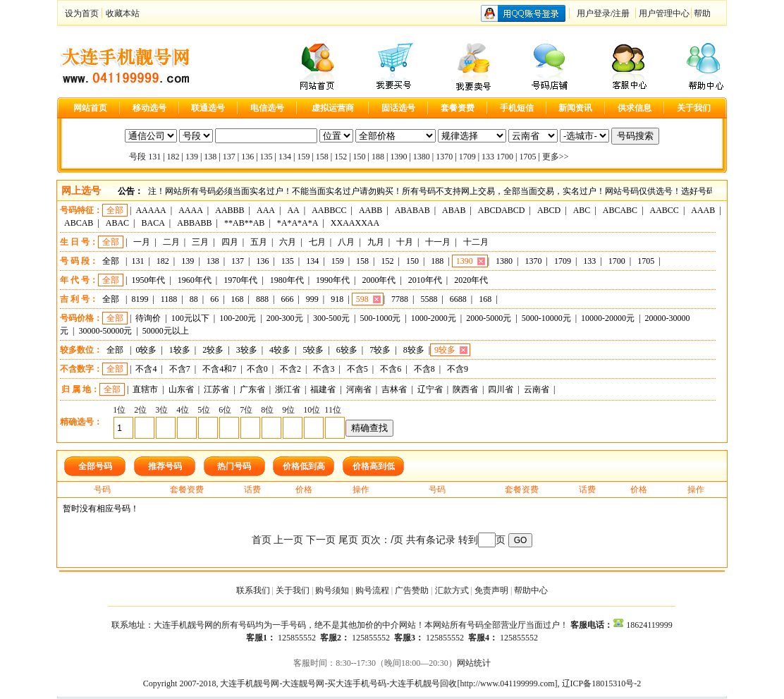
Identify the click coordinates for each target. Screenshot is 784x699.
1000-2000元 (434, 318)
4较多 (280, 350)
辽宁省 (430, 389)
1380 (422, 157)
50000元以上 (166, 331)
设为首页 (82, 13)
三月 (200, 242)
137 (229, 157)
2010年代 (425, 280)
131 (154, 157)
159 (303, 157)
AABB (370, 210)
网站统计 (474, 663)
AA (293, 210)
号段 (137, 157)
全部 (115, 210)
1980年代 (287, 280)
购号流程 (372, 590)
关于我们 (293, 590)
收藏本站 (123, 13)
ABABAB (412, 210)
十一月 (438, 242)
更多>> (556, 157)
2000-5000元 (489, 318)
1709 (467, 157)
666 (287, 299)
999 (312, 299)
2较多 (213, 350)
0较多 (146, 350)
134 (285, 157)
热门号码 (234, 466)
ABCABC (620, 210)
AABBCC (329, 210)
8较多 (414, 350)
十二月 (476, 242)
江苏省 (216, 389)
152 (341, 157)
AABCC (664, 210)
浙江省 (288, 389)
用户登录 (594, 13)
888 (262, 299)
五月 (259, 242)
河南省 (359, 389)
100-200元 (238, 318)
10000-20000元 (608, 318)
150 (360, 157)
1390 (398, 157)
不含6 (391, 369)
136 (247, 157)
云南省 (537, 389)
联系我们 (253, 590)
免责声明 (491, 590)
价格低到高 (304, 466)
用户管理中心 (664, 13)
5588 (429, 299)
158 (322, 157)
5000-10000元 (546, 318)
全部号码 (95, 466)
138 (210, 157)
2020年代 (471, 280)
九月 (376, 242)
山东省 (181, 389)
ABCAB (79, 223)
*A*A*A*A (298, 223)
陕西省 (465, 389)
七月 (317, 242)
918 (337, 299)
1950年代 (148, 280)
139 (192, 157)
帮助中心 (531, 590)
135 (267, 157)
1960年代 (195, 280)
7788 (400, 299)
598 (362, 299)
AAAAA (151, 210)
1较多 (180, 350)
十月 (405, 242)
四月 (230, 242)
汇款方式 (452, 590)
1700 (505, 157)
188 (378, 157)
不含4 (146, 369)
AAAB (703, 210)
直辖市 (145, 389)
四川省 (501, 389)
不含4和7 (219, 369)
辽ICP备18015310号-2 (602, 683)
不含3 (324, 369)
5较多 (313, 350)
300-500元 (331, 318)
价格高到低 (374, 466)
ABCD (549, 210)
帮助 (702, 13)
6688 (458, 299)
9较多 (445, 350)
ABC (582, 210)
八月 (346, 242)
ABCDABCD (502, 210)
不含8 (424, 369)
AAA (266, 210)
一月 (142, 242)
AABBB (229, 210)
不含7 (180, 369)
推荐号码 (165, 466)
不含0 (257, 369)
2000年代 (379, 280)
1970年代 (240, 280)
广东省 (252, 389)
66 (214, 299)
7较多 (380, 350)
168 (238, 299)
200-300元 (285, 318)
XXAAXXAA (355, 223)
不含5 (357, 369)
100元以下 (190, 318)
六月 (288, 242)
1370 (444, 157)
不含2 (290, 369)
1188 (169, 299)
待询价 (148, 318)
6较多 (347, 350)
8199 (140, 299)
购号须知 (332, 590)
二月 (171, 242)
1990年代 (333, 280)
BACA (153, 223)
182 (173, 157)
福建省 (323, 389)
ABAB (454, 210)
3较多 (247, 350)
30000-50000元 (105, 331)
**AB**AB (244, 223)
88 (194, 299)
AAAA (191, 210)
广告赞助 (412, 590)
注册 (621, 13)
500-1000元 (380, 318)
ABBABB (194, 223)
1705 (527, 157)
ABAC (117, 223)
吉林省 (394, 389)
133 (488, 157)
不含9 (458, 369)
